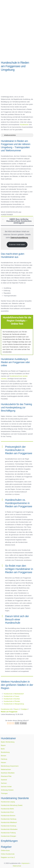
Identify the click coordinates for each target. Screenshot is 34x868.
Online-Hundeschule (8, 854)
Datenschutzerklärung (19, 238)
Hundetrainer (24, 125)
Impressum (25, 863)
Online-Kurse (5, 850)
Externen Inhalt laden (17, 245)
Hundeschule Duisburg (8, 826)
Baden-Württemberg (8, 742)
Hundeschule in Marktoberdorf (14, 694)
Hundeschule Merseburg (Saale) (12, 805)
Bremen (4, 756)
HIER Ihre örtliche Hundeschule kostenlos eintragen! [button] (17, 221)
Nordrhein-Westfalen (8, 773)
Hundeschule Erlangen (8, 836)
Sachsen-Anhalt (6, 787)
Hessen (3, 762)
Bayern (3, 745)
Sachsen (4, 783)
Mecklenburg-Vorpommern (10, 766)
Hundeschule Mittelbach (9, 822)
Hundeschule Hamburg (9, 819)
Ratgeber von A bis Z (8, 857)
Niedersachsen (6, 769)
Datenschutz (17, 866)
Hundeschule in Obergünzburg (14, 704)
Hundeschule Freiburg (8, 833)
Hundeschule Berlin (7, 809)
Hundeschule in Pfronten (12, 701)
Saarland (4, 780)
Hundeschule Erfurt (7, 812)
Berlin (3, 749)
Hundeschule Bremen (8, 816)
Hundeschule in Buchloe (12, 699)
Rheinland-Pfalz (6, 776)
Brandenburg (5, 752)
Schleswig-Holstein (7, 790)
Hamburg (4, 759)
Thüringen (4, 793)
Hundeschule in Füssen (11, 696)
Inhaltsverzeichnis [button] (9, 135)
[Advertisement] (17, 41)
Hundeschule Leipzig (8, 802)
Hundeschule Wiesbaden (9, 829)
